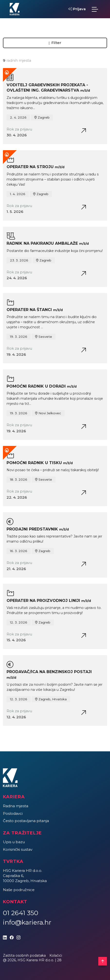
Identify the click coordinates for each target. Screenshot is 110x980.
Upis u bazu (14, 842)
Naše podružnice (19, 890)
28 (59, 960)
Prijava (77, 9)
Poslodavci (13, 813)
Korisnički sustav (18, 849)
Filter (55, 43)
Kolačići (56, 955)
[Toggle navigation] (95, 9)
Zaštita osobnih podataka (24, 955)
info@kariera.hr (27, 922)
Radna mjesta (16, 806)
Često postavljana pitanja (26, 821)
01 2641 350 (21, 913)
